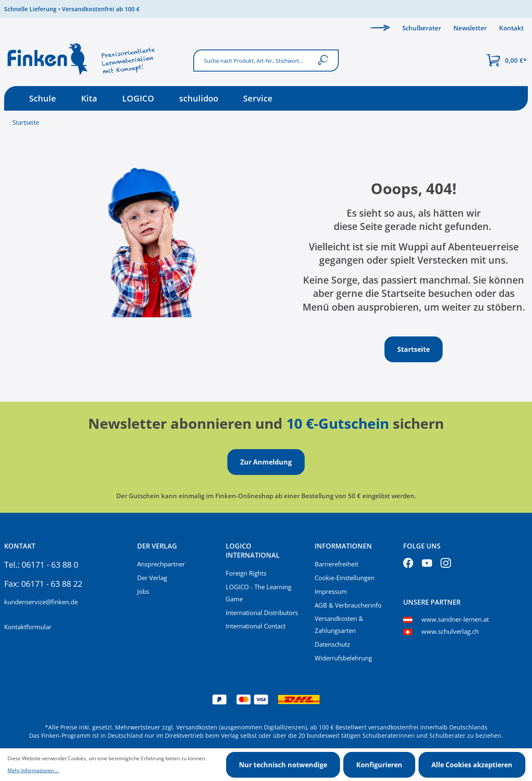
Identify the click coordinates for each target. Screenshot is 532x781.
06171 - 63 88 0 (50, 565)
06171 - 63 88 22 (52, 584)
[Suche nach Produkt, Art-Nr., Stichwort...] (253, 61)
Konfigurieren (379, 765)
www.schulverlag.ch (450, 631)
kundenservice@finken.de (41, 602)
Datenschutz (332, 644)
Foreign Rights (246, 573)
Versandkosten (197, 727)
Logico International (253, 551)
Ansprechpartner (161, 564)
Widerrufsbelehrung (343, 658)
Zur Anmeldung (266, 462)
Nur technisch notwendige (283, 765)
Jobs (143, 591)
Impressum (331, 591)
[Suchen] (325, 61)
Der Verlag (152, 578)
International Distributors (262, 613)
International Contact (256, 626)
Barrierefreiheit (336, 564)
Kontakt (511, 28)
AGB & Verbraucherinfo (348, 605)
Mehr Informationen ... (33, 770)
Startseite (26, 122)
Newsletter (470, 28)
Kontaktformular (28, 627)
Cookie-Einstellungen (345, 578)
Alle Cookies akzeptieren (472, 765)
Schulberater (422, 28)
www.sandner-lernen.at (455, 619)
